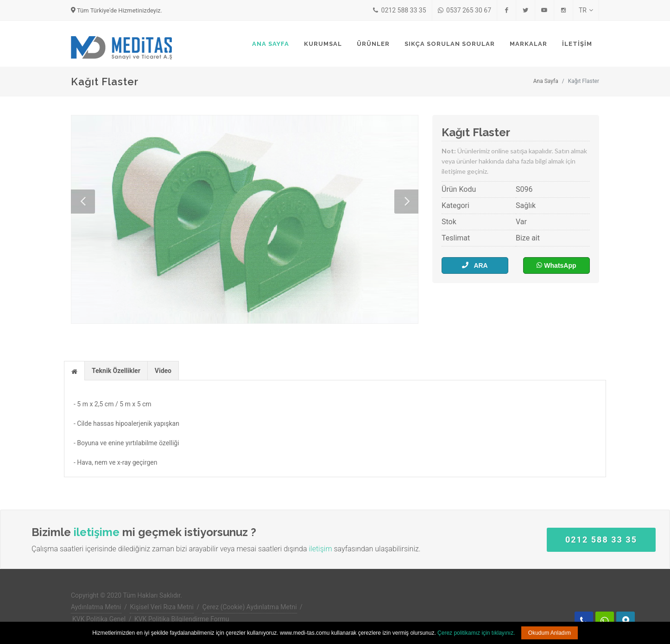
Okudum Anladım (550, 633)
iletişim (320, 549)
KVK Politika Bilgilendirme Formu (182, 619)
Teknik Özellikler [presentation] (116, 371)
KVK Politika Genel (99, 619)
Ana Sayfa (546, 81)
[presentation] (74, 371)
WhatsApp (556, 265)
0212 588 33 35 (399, 10)
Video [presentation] (163, 371)
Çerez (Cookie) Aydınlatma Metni (250, 607)
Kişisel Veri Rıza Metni (162, 607)
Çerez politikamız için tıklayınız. (476, 633)
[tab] (74, 370)
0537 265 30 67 (465, 10)
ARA (475, 265)
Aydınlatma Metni (96, 607)
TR (586, 10)
